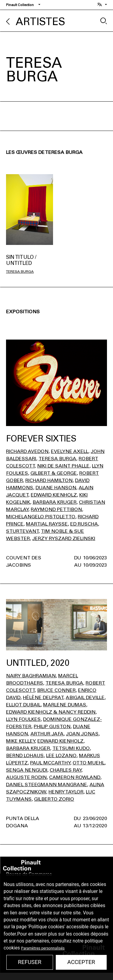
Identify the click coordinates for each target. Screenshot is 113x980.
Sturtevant (22, 531)
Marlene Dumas (65, 705)
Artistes (40, 22)
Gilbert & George (54, 473)
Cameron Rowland (75, 777)
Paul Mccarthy (50, 763)
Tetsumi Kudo (71, 748)
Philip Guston (52, 726)
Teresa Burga (20, 272)
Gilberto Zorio (54, 799)
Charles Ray (66, 770)
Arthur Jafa (47, 734)
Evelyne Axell (70, 451)
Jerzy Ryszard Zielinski (64, 538)
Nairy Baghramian (31, 676)
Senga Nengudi (27, 770)
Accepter (81, 962)
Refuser (30, 962)
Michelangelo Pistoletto (41, 517)
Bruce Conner (56, 690)
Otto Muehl (89, 763)
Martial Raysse (47, 524)
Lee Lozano (61, 755)
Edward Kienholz (54, 495)
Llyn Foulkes (23, 719)
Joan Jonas (82, 734)
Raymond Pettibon (56, 509)
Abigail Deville (85, 697)
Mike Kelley (20, 741)
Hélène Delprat (43, 697)
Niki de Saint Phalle (63, 466)
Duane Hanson (56, 488)
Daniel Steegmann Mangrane (47, 785)
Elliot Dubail (23, 705)
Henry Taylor (66, 792)
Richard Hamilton (49, 480)
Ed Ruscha (84, 524)
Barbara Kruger (55, 502)
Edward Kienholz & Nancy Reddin (51, 712)
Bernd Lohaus (25, 755)
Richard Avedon (27, 451)
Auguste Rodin (26, 777)
